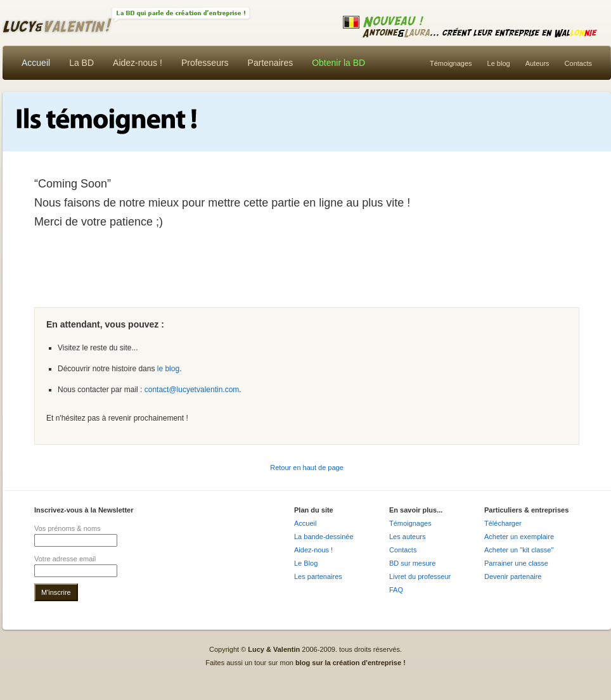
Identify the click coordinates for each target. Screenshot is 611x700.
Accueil (36, 63)
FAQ (396, 590)
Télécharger (503, 523)
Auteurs (537, 63)
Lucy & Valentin (255, 25)
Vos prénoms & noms (68, 528)
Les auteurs (407, 537)
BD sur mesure (412, 563)
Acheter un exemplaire (519, 537)
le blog (168, 369)
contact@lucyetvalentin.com (192, 390)
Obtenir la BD (338, 63)
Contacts (578, 63)
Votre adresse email (65, 559)
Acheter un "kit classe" (519, 550)
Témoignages (451, 63)
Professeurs (205, 63)
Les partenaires (318, 576)
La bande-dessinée (324, 537)
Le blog (499, 63)
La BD (81, 63)
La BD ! (181, 15)
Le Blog (306, 563)
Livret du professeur (420, 576)
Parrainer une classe (516, 563)
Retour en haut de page (307, 468)
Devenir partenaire (513, 576)
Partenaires (271, 63)
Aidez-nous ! (138, 63)
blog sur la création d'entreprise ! (351, 663)
